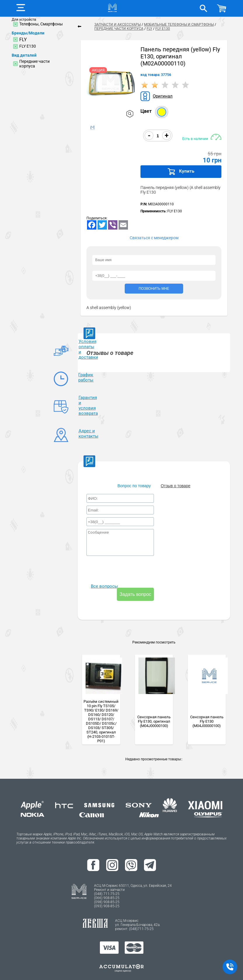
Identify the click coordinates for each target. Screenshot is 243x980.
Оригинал (161, 96)
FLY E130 (28, 46)
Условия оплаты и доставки (88, 348)
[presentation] (131, 564)
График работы (87, 374)
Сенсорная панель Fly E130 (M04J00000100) (207, 713)
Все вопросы (101, 587)
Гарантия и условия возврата (88, 400)
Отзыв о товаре (175, 478)
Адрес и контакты (88, 426)
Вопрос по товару (134, 478)
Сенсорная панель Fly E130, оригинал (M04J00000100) (154, 713)
